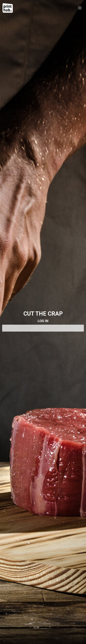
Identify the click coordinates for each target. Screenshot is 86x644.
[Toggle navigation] (80, 8)
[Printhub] (8, 8)
